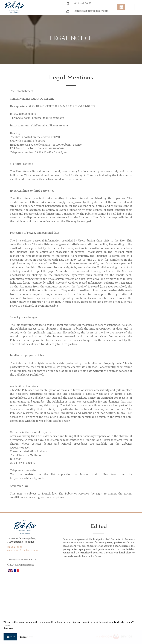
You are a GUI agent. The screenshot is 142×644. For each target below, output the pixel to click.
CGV (34, 559)
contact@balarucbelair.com (91, 11)
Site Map (25, 559)
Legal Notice (14, 559)
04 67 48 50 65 (83, 4)
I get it (10, 637)
